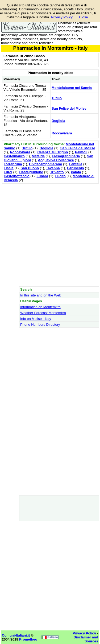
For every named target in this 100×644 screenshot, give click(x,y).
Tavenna (53, 168)
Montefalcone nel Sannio (72, 88)
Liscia (9, 168)
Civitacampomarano (45, 164)
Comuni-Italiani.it (16, 635)
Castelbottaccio (17, 176)
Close (83, 17)
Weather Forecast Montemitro (43, 313)
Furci (8, 172)
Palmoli (81, 152)
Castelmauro (14, 156)
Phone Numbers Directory (40, 325)
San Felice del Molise (69, 108)
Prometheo (28, 639)
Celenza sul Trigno (53, 152)
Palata (76, 172)
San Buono (30, 168)
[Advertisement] (50, 235)
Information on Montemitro (40, 307)
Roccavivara (62, 133)
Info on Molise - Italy (36, 319)
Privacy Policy (62, 17)
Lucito (61, 176)
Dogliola (58, 121)
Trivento (57, 172)
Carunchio (75, 168)
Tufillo (57, 98)
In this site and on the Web (41, 295)
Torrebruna (13, 164)
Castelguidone (31, 172)
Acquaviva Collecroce (56, 160)
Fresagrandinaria (66, 156)
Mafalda (38, 156)
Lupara (42, 176)
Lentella (76, 164)
